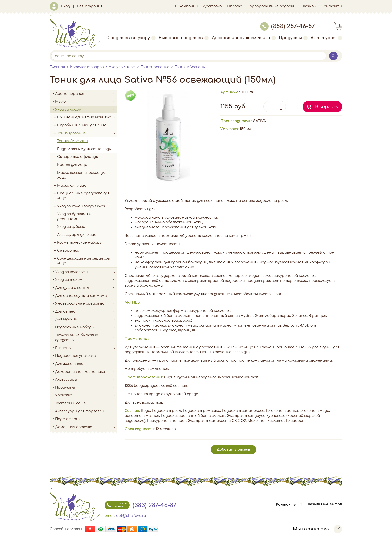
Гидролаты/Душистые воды (84, 149)
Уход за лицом (122, 67)
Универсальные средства (86, 304)
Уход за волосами (86, 272)
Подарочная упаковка (75, 356)
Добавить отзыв (233, 450)
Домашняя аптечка (86, 427)
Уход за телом (86, 280)
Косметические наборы (80, 243)
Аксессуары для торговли (79, 411)
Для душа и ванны (86, 288)
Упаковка (86, 395)
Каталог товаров (87, 67)
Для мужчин (86, 319)
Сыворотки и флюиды (78, 157)
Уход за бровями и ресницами (74, 217)
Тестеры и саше (71, 403)
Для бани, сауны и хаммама (81, 296)
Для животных (69, 364)
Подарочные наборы (86, 327)
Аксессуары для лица (77, 235)
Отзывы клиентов (324, 505)
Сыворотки (68, 251)
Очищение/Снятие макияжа (87, 117)
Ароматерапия (86, 94)
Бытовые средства (184, 38)
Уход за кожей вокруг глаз (81, 206)
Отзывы (309, 6)
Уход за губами (71, 227)
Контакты (332, 6)
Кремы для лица (72, 165)
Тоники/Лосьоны (190, 67)
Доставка (212, 6)
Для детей (86, 312)
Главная (57, 67)
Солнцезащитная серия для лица (84, 261)
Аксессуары (326, 38)
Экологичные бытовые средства (86, 338)
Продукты (293, 38)
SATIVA (260, 121)
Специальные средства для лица (83, 196)
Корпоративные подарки (271, 6)
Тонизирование (155, 67)
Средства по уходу (132, 38)
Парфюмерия (68, 419)
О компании (186, 6)
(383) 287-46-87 (288, 26)
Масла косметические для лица (82, 175)
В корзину (327, 107)
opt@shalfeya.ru (131, 516)
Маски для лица (72, 186)
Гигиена (86, 348)
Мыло (86, 102)
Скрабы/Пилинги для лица (82, 125)
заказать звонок (116, 505)
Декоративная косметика (244, 38)
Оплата (235, 6)
